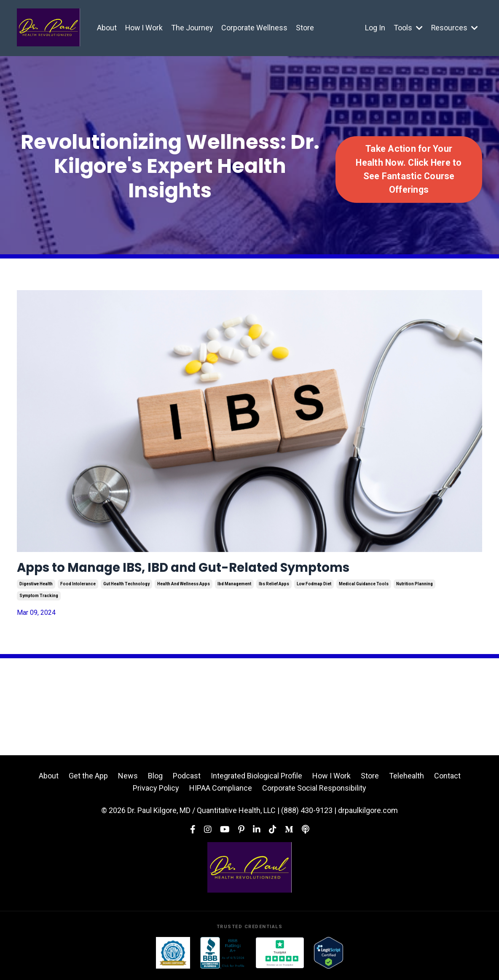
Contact (447, 779)
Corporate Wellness (256, 28)
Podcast (187, 779)
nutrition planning (414, 588)
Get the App (88, 779)
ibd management (234, 588)
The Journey (193, 28)
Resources (454, 28)
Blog (155, 779)
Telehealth (406, 779)
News (128, 779)
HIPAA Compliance (221, 791)
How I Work (144, 28)
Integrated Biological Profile (256, 779)
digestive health (36, 588)
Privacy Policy (156, 791)
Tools (408, 28)
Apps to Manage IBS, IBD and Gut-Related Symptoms (222, 569)
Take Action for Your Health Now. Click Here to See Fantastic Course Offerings (409, 169)
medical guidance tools (364, 588)
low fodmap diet (314, 588)
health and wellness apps (184, 588)
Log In (375, 28)
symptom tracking (39, 599)
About (107, 28)
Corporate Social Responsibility (314, 791)
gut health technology (126, 588)
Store (306, 28)
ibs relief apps (274, 588)
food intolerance (78, 588)
